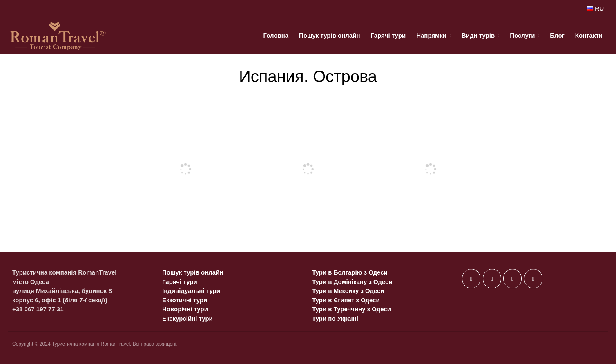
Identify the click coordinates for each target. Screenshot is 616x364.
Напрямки (431, 35)
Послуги (522, 35)
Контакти (589, 35)
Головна (276, 35)
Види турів (478, 35)
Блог (557, 35)
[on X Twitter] (492, 279)
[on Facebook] (471, 279)
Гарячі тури (388, 35)
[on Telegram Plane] (533, 279)
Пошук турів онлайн (329, 35)
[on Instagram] (512, 279)
